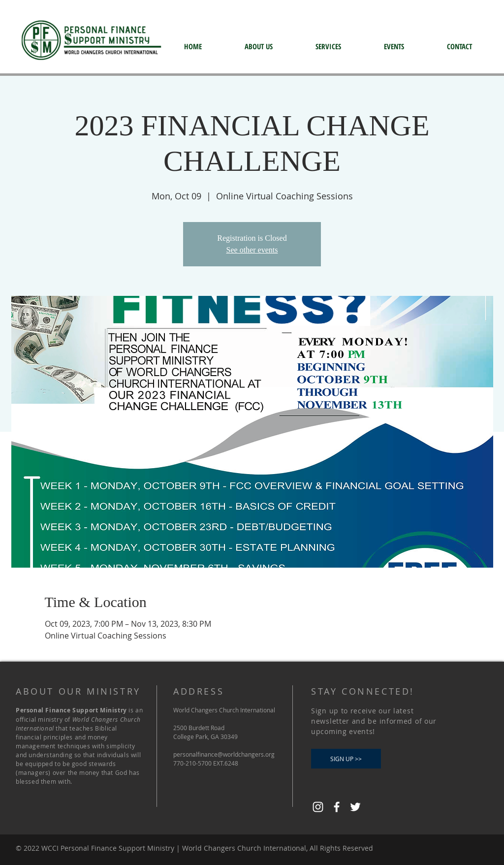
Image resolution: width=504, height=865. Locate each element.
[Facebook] (337, 807)
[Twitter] (355, 807)
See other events (252, 250)
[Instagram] (318, 807)
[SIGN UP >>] (346, 759)
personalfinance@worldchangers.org (224, 754)
